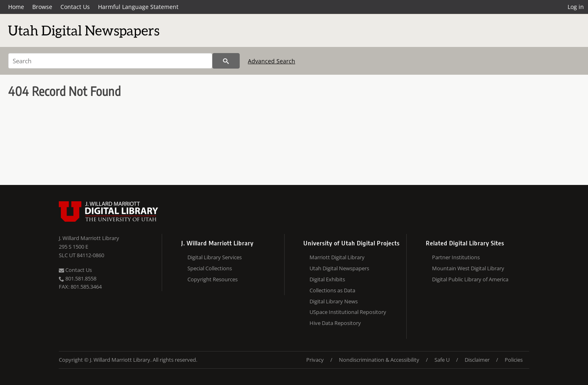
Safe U (442, 360)
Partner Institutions (456, 257)
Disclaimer (477, 360)
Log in (576, 7)
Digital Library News (334, 301)
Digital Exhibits (327, 279)
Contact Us (75, 7)
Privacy (315, 360)
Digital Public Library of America (470, 279)
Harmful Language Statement (138, 7)
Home (16, 7)
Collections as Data (332, 290)
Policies (514, 360)
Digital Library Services (215, 257)
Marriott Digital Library (337, 257)
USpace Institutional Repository (348, 312)
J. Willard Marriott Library (89, 238)
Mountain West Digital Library (468, 268)
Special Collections (210, 268)
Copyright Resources (213, 279)
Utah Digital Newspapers (339, 268)
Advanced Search (272, 61)
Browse (42, 7)
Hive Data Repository (335, 323)
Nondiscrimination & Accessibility (379, 360)
